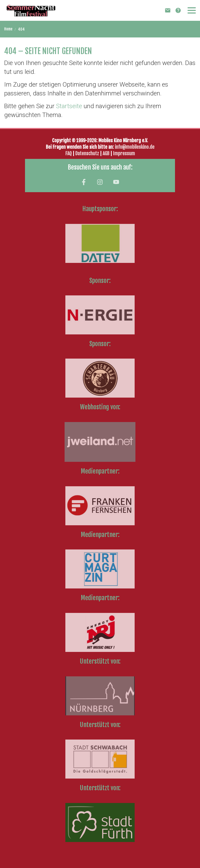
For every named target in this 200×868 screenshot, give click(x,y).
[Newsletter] (168, 10)
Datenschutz (88, 153)
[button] (192, 10)
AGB (106, 153)
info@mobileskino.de (135, 147)
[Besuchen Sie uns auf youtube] (116, 182)
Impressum (124, 153)
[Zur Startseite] (31, 10)
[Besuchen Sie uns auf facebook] (84, 182)
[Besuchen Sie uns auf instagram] (100, 182)
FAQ (68, 153)
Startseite (69, 106)
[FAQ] (178, 10)
